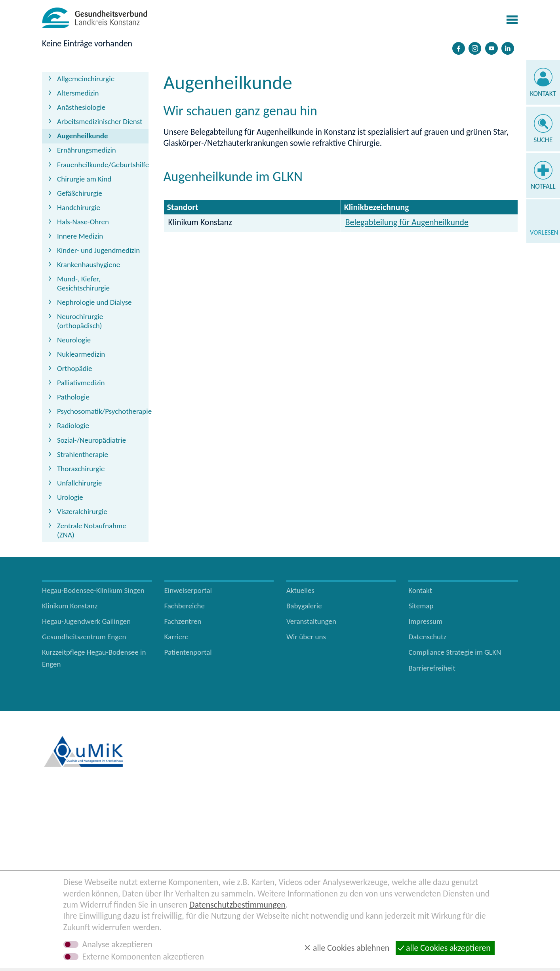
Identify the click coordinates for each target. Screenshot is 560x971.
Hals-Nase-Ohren (83, 222)
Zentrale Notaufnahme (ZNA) (92, 530)
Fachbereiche (185, 606)
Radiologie (73, 425)
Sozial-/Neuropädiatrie (91, 440)
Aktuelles (300, 590)
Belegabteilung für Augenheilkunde (407, 222)
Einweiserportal (188, 590)
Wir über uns (306, 637)
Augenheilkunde (82, 136)
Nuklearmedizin (81, 354)
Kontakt (543, 94)
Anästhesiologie (81, 107)
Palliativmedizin (81, 383)
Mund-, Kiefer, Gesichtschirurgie (83, 283)
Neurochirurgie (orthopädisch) (80, 321)
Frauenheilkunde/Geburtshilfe (103, 165)
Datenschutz (427, 637)
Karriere (177, 637)
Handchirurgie (79, 207)
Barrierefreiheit (432, 668)
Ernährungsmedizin (87, 150)
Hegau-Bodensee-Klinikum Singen (93, 590)
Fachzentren (183, 621)
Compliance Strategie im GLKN (455, 652)
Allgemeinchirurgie (86, 79)
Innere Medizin (80, 236)
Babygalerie (304, 606)
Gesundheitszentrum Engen (84, 637)
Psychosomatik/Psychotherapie (103, 411)
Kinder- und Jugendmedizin (98, 250)
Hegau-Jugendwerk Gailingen (86, 621)
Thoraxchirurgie (81, 469)
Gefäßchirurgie (80, 193)
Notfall (543, 186)
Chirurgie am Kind (84, 179)
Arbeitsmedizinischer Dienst (100, 121)
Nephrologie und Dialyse (94, 302)
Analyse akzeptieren (117, 944)
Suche (543, 140)
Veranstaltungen (311, 621)
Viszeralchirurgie (82, 511)
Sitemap (421, 606)
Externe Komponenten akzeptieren (143, 957)
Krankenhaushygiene (89, 265)
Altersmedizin (78, 93)
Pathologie (73, 397)
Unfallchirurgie (79, 483)
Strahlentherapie (83, 454)
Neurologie (74, 340)
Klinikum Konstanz (70, 606)
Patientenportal (188, 652)
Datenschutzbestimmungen (237, 905)
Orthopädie (74, 368)
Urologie (70, 497)
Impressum (425, 621)
